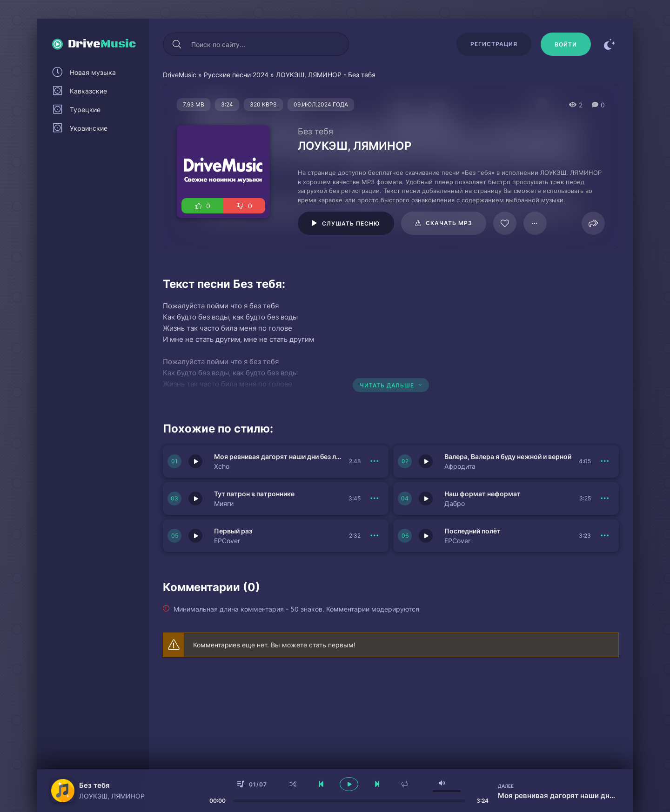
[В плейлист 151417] (605, 499)
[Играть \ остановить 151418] (426, 536)
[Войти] (566, 44)
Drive (102, 44)
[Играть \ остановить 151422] (195, 461)
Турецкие (85, 110)
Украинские (89, 128)
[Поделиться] (593, 223)
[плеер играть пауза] (349, 784)
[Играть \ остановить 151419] (195, 536)
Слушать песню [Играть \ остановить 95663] (351, 223)
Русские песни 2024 (236, 75)
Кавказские (88, 91)
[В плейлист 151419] (375, 536)
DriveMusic (180, 75)
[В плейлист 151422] (375, 461)
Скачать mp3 (449, 223)
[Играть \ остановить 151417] (426, 499)
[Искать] (177, 44)
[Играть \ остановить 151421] (426, 461)
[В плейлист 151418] (605, 536)
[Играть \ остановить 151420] (195, 499)
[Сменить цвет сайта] (610, 44)
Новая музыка (93, 72)
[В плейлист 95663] (535, 223)
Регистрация (494, 44)
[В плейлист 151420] (375, 499)
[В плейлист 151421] (605, 461)
